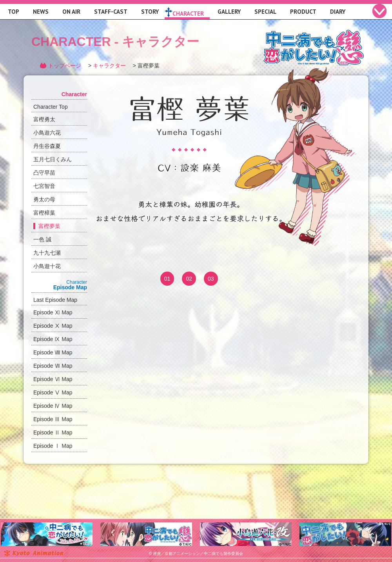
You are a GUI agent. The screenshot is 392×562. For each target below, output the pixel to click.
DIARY (338, 12)
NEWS (41, 12)
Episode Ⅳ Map (53, 406)
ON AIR (71, 12)
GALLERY (229, 12)
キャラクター (109, 66)
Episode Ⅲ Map (53, 419)
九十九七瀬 (47, 253)
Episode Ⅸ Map (53, 339)
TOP (14, 12)
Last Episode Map (55, 300)
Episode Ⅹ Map (53, 326)
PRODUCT (303, 12)
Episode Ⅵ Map (53, 379)
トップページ (65, 66)
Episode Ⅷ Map (53, 352)
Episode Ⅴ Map (53, 392)
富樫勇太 (44, 119)
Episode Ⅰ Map (53, 446)
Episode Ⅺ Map (53, 312)
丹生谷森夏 (47, 146)
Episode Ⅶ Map (53, 366)
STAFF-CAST (111, 12)
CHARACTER (188, 14)
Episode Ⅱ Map (53, 432)
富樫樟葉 (44, 213)
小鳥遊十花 (47, 266)
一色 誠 (42, 239)
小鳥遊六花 (47, 133)
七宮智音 (44, 186)
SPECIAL (265, 12)
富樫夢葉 (49, 226)
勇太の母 (44, 199)
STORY (150, 12)
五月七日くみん (53, 159)
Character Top (51, 107)
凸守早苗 (44, 173)
